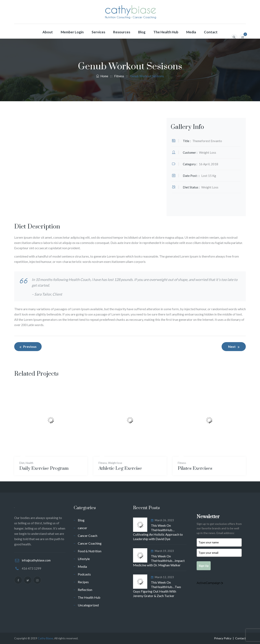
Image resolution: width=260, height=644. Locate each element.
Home (102, 76)
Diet (22, 463)
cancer (82, 528)
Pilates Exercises (195, 468)
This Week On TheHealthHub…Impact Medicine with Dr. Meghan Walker (159, 561)
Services (98, 32)
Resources (122, 32)
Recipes (83, 582)
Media (191, 32)
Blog (142, 32)
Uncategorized (88, 605)
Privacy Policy (223, 638)
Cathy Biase (45, 638)
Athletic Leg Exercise (120, 468)
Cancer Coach (88, 536)
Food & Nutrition (90, 551)
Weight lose (115, 463)
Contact (211, 32)
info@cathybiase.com (36, 560)
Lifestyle (84, 559)
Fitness (103, 463)
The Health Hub (166, 32)
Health (29, 463)
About (48, 32)
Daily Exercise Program (44, 468)
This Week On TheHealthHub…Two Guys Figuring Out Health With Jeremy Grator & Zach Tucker (157, 589)
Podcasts (84, 574)
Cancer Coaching (90, 543)
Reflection (85, 590)
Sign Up (204, 566)
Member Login (72, 32)
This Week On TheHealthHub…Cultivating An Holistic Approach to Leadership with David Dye (158, 532)
